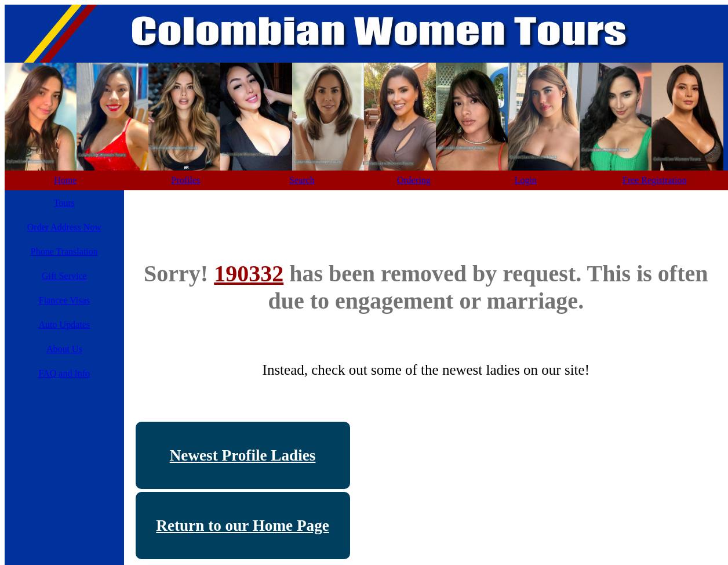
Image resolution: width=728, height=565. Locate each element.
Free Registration (655, 180)
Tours (64, 203)
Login (526, 180)
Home (65, 180)
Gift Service (64, 276)
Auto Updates (64, 325)
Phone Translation (64, 251)
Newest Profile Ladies (243, 455)
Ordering (414, 180)
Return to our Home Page (243, 526)
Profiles (186, 180)
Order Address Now (64, 227)
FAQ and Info (64, 373)
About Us (64, 349)
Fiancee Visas (64, 300)
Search (302, 180)
